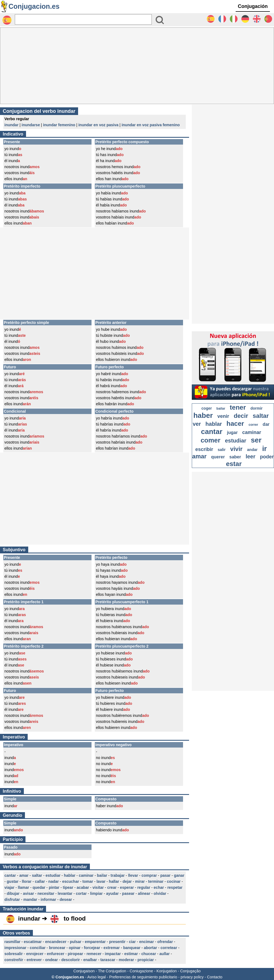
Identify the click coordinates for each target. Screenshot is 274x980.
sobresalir (14, 954)
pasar (165, 875)
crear (112, 887)
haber (203, 415)
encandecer (56, 942)
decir (241, 416)
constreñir (14, 960)
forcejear (92, 948)
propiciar (146, 960)
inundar (11, 125)
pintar (54, 887)
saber (235, 457)
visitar (98, 887)
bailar (102, 875)
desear (66, 899)
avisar (28, 893)
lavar (101, 881)
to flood (75, 919)
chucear (149, 954)
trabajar (118, 875)
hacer (235, 423)
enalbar (90, 960)
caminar (86, 875)
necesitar (46, 893)
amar (24, 875)
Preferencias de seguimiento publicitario (143, 977)
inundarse (31, 125)
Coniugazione (141, 971)
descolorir (71, 960)
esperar (127, 887)
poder (267, 457)
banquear (132, 948)
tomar (88, 881)
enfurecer (56, 954)
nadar (53, 881)
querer (218, 457)
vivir (236, 449)
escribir (204, 449)
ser (256, 440)
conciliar (38, 948)
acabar (83, 887)
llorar (27, 881)
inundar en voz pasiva (98, 125)
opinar (75, 948)
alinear (144, 893)
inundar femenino (59, 125)
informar (48, 899)
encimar (147, 942)
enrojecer (35, 954)
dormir (256, 408)
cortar (81, 893)
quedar (39, 887)
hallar (114, 881)
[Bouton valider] (160, 20)
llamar (23, 887)
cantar (10, 875)
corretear (169, 948)
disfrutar (12, 899)
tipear (68, 887)
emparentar (95, 942)
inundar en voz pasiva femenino (151, 125)
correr (253, 425)
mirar (140, 881)
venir (223, 416)
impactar (113, 954)
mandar (30, 899)
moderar (126, 960)
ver (197, 424)
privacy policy (192, 977)
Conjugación (253, 6)
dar (266, 424)
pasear (128, 893)
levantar (65, 893)
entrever (34, 960)
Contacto (215, 977)
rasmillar (12, 942)
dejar (127, 881)
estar (234, 464)
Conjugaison (84, 971)
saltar (37, 875)
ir (265, 449)
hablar (70, 875)
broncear (57, 948)
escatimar (33, 942)
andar (252, 450)
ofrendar (165, 942)
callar (40, 881)
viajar (9, 887)
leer (250, 456)
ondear (52, 960)
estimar (131, 954)
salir (222, 450)
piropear (75, 954)
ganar (179, 875)
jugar (232, 432)
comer (210, 440)
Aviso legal (96, 977)
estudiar (53, 875)
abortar (150, 948)
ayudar (112, 893)
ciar (132, 942)
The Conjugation (112, 971)
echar (159, 887)
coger (207, 408)
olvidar (160, 893)
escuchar (71, 881)
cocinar (174, 881)
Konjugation (167, 971)
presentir (117, 942)
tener (238, 407)
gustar (13, 881)
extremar (112, 948)
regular (144, 887)
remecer (94, 954)
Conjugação (191, 971)
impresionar (15, 948)
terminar (156, 881)
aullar (165, 954)
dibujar (13, 893)
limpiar (96, 893)
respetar (175, 887)
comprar (149, 875)
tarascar (108, 960)
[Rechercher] (83, 19)
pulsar (76, 942)
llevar (133, 875)
